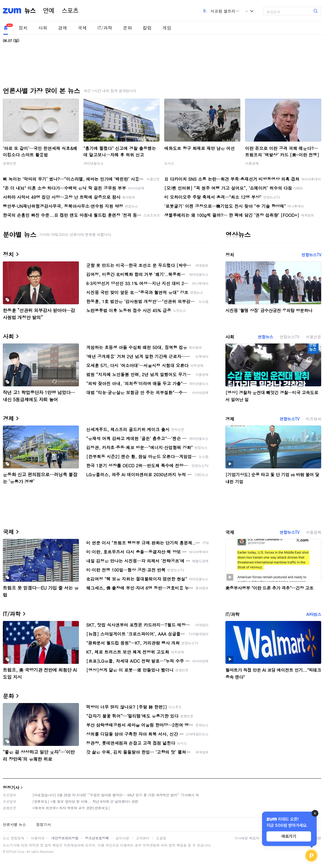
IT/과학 (105, 28)
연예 (49, 11)
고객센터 (143, 838)
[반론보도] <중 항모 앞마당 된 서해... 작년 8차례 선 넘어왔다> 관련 (85, 801)
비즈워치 (314, 419)
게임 (167, 28)
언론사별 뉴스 (14, 824)
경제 (63, 28)
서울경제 (252, 163)
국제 (82, 28)
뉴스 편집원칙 (14, 838)
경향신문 (10, 163)
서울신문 (314, 337)
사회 (43, 28)
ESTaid (11, 852)
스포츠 (70, 11)
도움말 (161, 838)
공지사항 (122, 838)
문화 (127, 28)
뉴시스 (169, 163)
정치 (23, 28)
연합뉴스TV (311, 255)
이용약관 (38, 838)
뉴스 (30, 11)
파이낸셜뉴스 (94, 163)
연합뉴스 (265, 337)
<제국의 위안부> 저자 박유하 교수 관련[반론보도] (71, 808)
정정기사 (11, 787)
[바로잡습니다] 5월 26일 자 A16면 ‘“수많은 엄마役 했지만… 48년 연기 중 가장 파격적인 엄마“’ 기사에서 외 (116, 795)
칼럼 (147, 28)
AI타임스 (314, 614)
